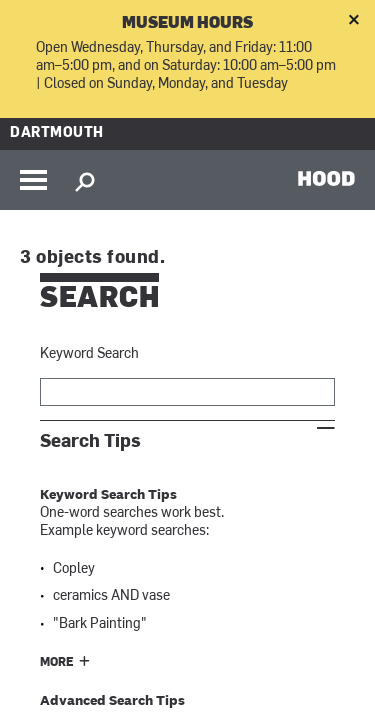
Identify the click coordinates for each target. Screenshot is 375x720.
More (57, 663)
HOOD (326, 178)
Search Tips (90, 441)
